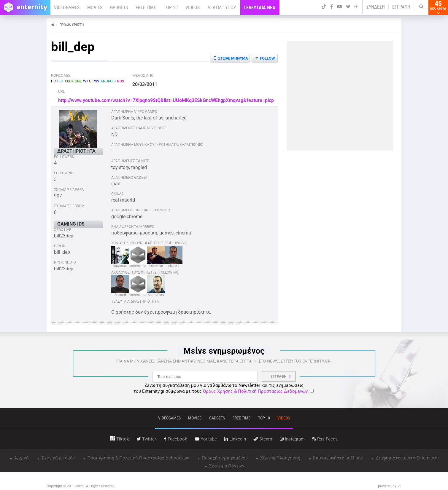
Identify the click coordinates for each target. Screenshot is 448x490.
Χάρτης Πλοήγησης (280, 458)
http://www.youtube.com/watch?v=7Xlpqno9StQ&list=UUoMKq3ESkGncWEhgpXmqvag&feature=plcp (166, 100)
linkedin (235, 439)
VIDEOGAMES (67, 8)
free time (242, 418)
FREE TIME (146, 8)
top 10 (264, 418)
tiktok (120, 439)
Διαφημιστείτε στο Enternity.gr (407, 458)
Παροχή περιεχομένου (224, 458)
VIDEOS (193, 8)
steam (263, 439)
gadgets (217, 418)
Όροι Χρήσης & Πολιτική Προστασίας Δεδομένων (138, 458)
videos (284, 418)
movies (195, 418)
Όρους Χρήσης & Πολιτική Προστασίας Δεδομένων (255, 391)
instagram (292, 439)
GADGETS (119, 8)
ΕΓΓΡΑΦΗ (401, 7)
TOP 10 (171, 8)
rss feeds (325, 439)
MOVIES (95, 8)
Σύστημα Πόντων (226, 466)
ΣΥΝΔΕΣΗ (376, 7)
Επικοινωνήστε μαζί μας (337, 458)
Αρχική (21, 458)
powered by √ (390, 486)
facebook (175, 439)
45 (438, 7)
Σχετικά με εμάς (58, 458)
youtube (206, 439)
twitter (146, 439)
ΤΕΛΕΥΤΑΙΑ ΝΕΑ (259, 8)
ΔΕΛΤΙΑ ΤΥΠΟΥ (222, 8)
